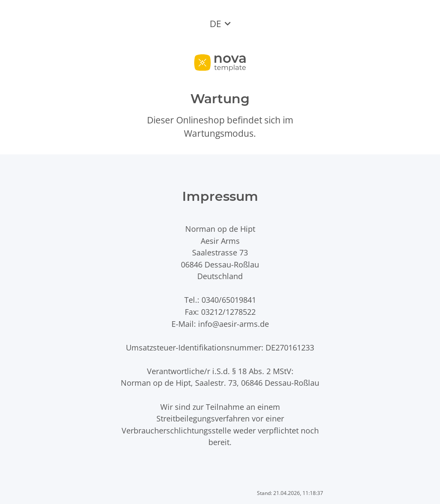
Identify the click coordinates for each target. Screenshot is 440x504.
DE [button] (215, 24)
